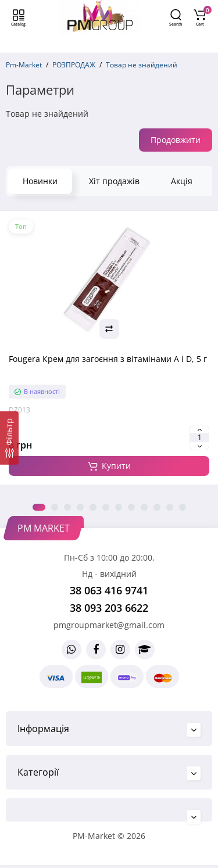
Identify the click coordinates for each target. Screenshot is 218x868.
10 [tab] (157, 507)
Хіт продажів (114, 181)
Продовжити (176, 140)
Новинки (40, 181)
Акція (182, 181)
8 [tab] (131, 507)
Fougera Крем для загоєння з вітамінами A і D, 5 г (108, 359)
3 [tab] (67, 507)
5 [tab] (93, 507)
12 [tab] (183, 507)
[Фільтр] (9, 438)
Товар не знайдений (142, 65)
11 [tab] (170, 507)
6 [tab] (106, 507)
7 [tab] (119, 507)
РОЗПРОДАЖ (74, 65)
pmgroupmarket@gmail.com (109, 625)
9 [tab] (144, 507)
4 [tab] (80, 507)
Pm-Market (24, 65)
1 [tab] (39, 507)
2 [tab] (55, 507)
